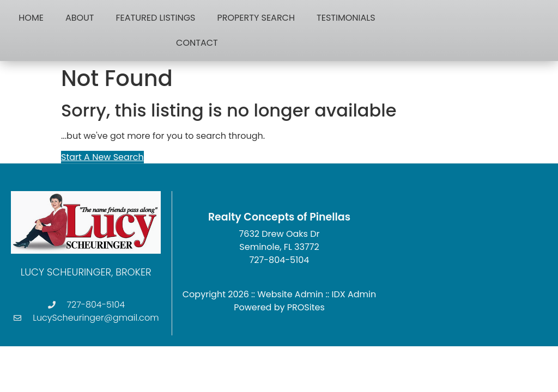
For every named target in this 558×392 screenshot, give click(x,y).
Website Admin (290, 294)
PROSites (306, 307)
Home (31, 18)
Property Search (256, 18)
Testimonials (346, 18)
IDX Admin (354, 294)
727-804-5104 (280, 260)
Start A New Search (102, 157)
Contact (197, 43)
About (80, 18)
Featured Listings (156, 18)
